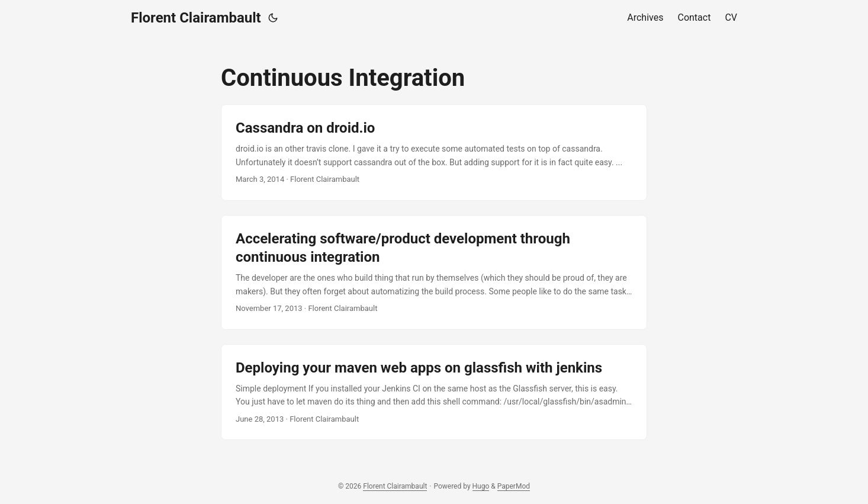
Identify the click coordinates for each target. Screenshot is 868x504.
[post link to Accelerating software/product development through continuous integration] (434, 272)
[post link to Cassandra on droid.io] (434, 153)
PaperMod (514, 486)
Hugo (481, 486)
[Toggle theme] (273, 18)
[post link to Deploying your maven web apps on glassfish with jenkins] (434, 392)
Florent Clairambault (196, 18)
